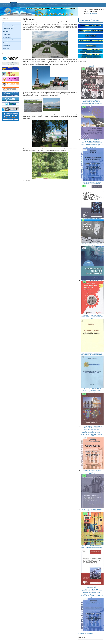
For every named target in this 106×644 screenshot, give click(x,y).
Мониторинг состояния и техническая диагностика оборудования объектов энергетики (92, 472)
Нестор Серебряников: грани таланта (92, 219)
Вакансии (5, 43)
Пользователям (7, 23)
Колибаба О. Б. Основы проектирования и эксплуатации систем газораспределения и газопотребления (92, 547)
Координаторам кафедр (9, 26)
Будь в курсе (6, 31)
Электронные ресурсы (69, 5)
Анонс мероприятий (8, 40)
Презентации (6, 49)
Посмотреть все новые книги (86, 633)
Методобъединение (52, 5)
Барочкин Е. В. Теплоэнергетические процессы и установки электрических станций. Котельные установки (92, 390)
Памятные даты (7, 37)
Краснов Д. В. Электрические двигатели (92, 280)
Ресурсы (32, 5)
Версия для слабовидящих (89, 20)
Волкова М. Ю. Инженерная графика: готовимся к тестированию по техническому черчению (92, 317)
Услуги (41, 5)
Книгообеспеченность (8, 29)
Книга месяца (6, 34)
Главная (5, 5)
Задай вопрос (6, 46)
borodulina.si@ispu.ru (92, 14)
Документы (22, 5)
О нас (13, 5)
